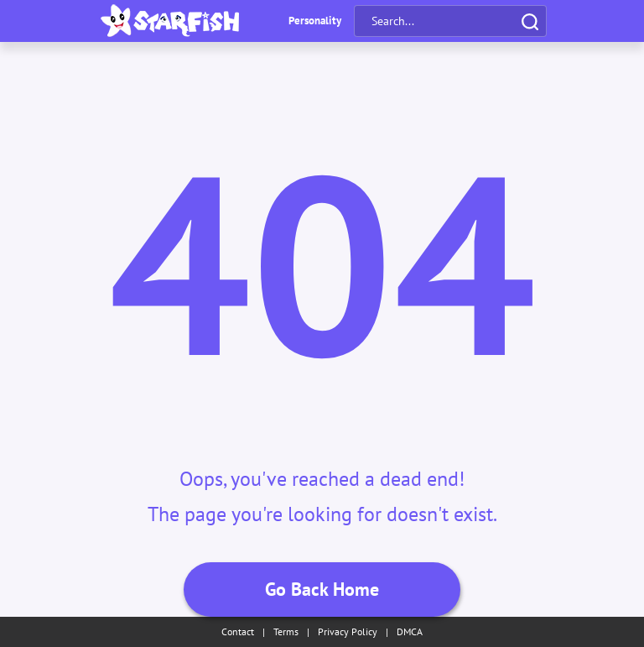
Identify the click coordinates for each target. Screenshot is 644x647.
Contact (238, 631)
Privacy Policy (348, 631)
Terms (286, 631)
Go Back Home (322, 589)
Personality (315, 21)
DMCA (410, 631)
